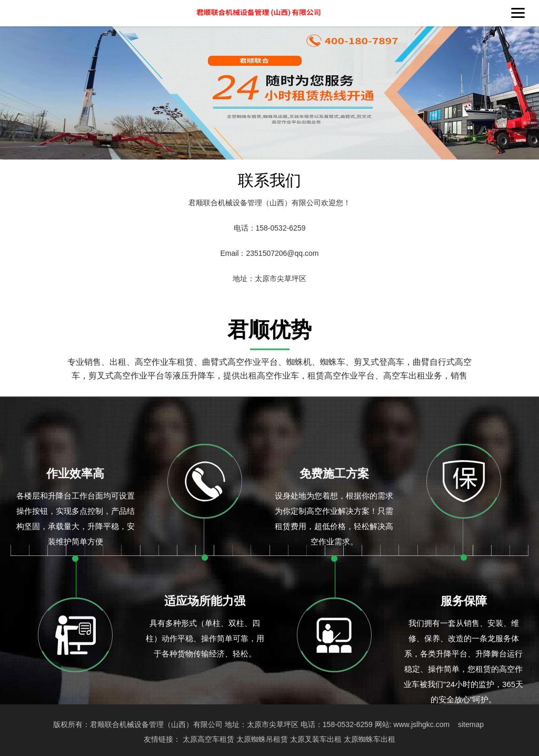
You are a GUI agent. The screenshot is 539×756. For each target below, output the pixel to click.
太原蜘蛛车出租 (370, 739)
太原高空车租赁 (208, 739)
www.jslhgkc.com (422, 724)
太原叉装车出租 (316, 739)
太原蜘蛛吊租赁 (262, 739)
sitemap (471, 724)
